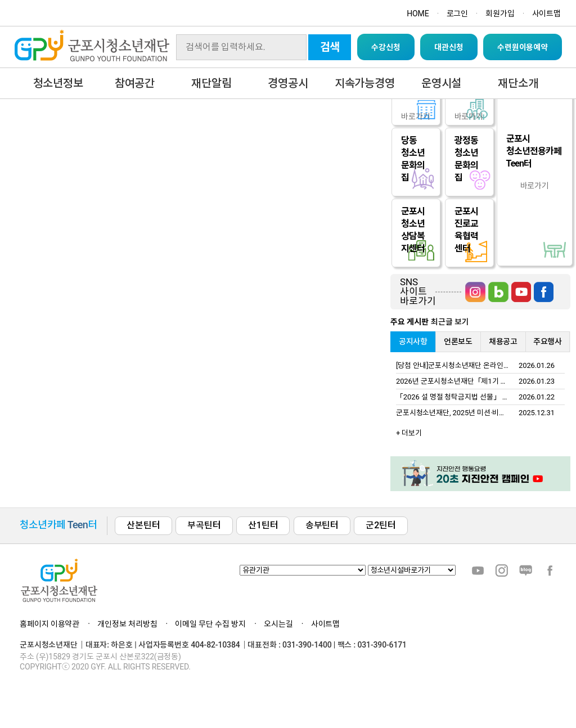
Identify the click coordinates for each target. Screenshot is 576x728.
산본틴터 (143, 525)
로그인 (458, 14)
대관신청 (449, 47)
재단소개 (518, 83)
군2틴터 (381, 525)
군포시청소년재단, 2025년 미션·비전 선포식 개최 (469, 413)
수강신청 (386, 47)
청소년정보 (58, 83)
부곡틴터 (204, 525)
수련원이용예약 (523, 47)
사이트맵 (546, 14)
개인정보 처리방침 (127, 624)
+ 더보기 (409, 433)
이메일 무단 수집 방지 (210, 624)
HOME (418, 14)
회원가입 (500, 14)
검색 (330, 47)
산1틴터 (263, 525)
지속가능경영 (365, 83)
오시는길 (278, 624)
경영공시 (288, 83)
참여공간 (135, 83)
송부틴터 (322, 525)
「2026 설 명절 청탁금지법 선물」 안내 (456, 397)
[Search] (241, 47)
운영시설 (441, 83)
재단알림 (211, 83)
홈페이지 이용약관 (49, 624)
